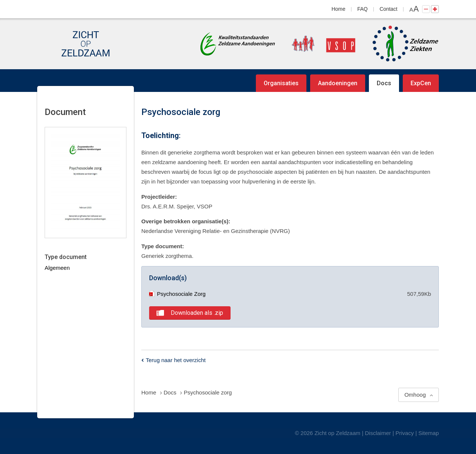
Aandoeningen (338, 83)
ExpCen (421, 83)
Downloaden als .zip (197, 313)
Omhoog (415, 395)
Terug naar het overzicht (176, 360)
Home (339, 9)
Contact (389, 9)
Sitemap (429, 433)
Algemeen (57, 268)
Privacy (405, 433)
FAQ (363, 9)
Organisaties (281, 83)
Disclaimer (378, 433)
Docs (384, 83)
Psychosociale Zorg (177, 294)
